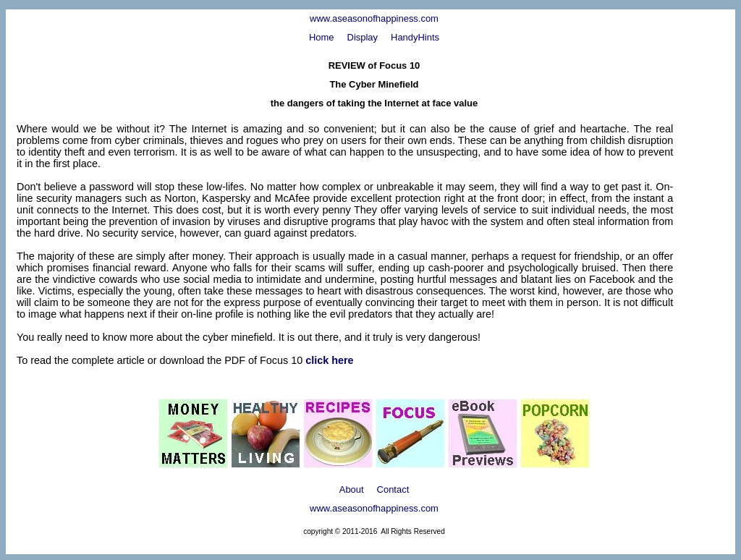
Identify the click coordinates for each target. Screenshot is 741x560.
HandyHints (415, 37)
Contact (393, 489)
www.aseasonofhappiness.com (374, 18)
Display (363, 37)
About (352, 489)
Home (322, 37)
